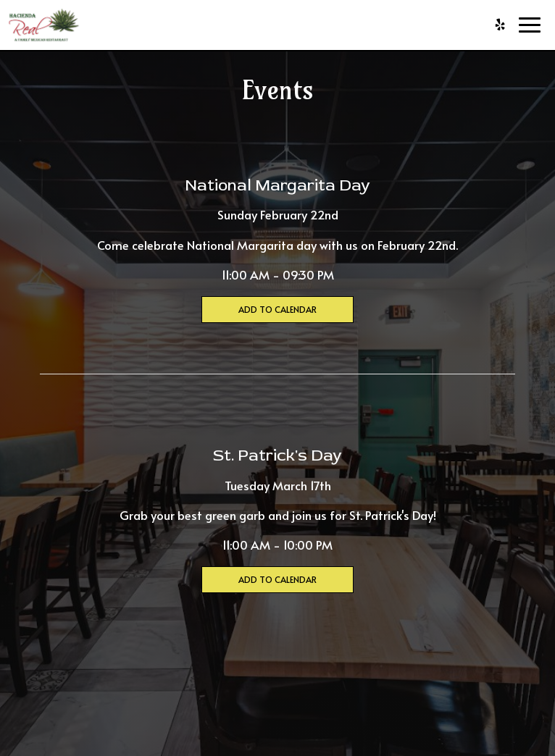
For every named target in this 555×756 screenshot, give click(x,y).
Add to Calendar (277, 309)
